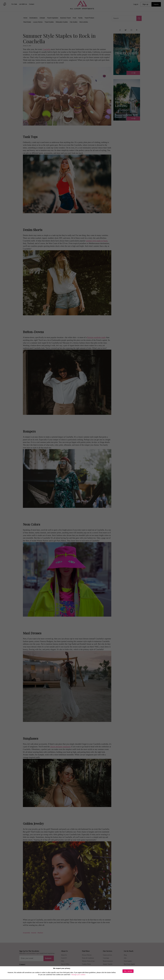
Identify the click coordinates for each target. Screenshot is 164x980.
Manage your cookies (78, 975)
